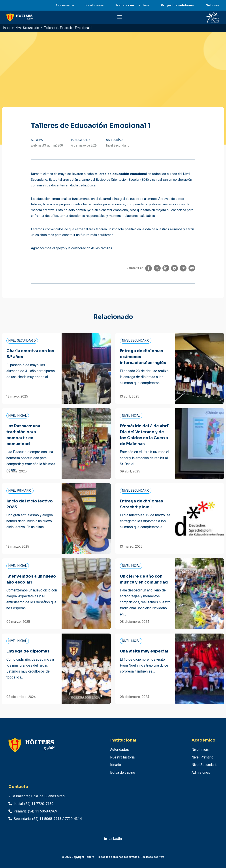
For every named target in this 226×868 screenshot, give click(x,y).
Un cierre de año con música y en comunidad (144, 579)
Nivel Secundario (27, 28)
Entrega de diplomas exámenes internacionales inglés (143, 357)
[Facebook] (149, 268)
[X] (157, 268)
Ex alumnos (95, 5)
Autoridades (120, 750)
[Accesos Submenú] (73, 5)
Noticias (212, 5)
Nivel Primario (202, 757)
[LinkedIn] (166, 268)
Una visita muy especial (144, 651)
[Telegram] (183, 268)
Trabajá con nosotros (132, 5)
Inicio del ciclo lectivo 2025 (30, 504)
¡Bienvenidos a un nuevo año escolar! (31, 579)
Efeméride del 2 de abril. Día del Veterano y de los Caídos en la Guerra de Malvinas (145, 435)
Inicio (7, 28)
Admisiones (201, 772)
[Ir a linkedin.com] (113, 839)
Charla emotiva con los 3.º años (30, 354)
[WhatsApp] (174, 268)
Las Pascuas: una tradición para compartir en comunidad (23, 435)
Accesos (63, 5)
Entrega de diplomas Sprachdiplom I (141, 504)
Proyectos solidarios (177, 5)
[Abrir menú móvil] (120, 17)
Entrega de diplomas (28, 651)
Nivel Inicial (201, 750)
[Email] (192, 268)
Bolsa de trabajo (123, 772)
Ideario (116, 765)
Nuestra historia (122, 757)
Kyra (161, 857)
